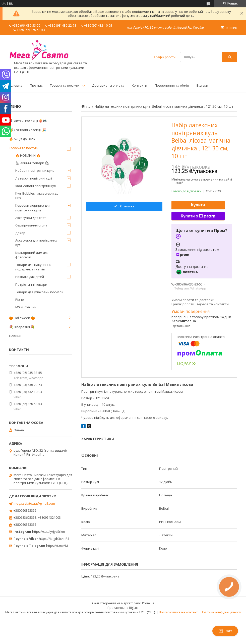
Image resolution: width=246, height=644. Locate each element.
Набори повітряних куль (35, 170)
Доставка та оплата (108, 85)
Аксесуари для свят (31, 218)
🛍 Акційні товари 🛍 (32, 163)
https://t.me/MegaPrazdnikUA (69, 546)
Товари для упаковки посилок (39, 292)
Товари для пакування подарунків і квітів (33, 267)
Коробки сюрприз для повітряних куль (33, 208)
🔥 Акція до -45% (22, 139)
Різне (20, 300)
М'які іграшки (26, 307)
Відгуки (202, 85)
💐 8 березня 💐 (22, 327)
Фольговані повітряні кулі (36, 186)
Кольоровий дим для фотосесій (32, 255)
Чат (225, 631)
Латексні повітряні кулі (34, 178)
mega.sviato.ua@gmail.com (34, 503)
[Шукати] (230, 57)
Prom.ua (148, 603)
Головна (16, 85)
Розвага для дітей (30, 277)
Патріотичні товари (31, 284)
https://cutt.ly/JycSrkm (49, 532)
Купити (198, 205)
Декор (20, 233)
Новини (15, 336)
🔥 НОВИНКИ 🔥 (28, 155)
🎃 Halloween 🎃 (22, 318)
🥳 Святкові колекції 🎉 (28, 130)
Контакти (139, 85)
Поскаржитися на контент (178, 612)
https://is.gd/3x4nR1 (54, 539)
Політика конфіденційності (221, 612)
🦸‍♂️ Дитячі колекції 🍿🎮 (28, 121)
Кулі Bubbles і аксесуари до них (37, 196)
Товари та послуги (65, 85)
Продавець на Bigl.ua (123, 608)
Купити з (198, 216)
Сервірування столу (31, 225)
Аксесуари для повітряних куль (36, 243)
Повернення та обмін (172, 85)
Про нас (36, 85)
